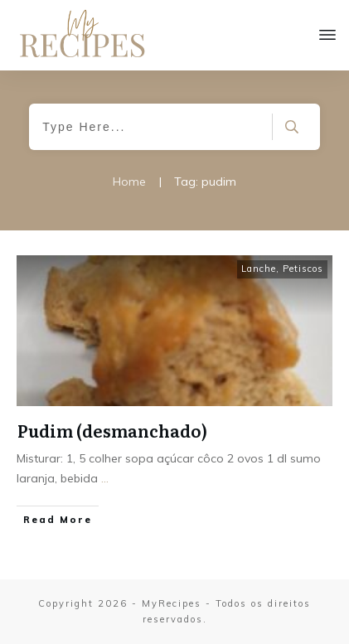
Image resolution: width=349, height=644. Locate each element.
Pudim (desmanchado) (112, 430)
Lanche (259, 269)
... (105, 478)
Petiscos (303, 269)
